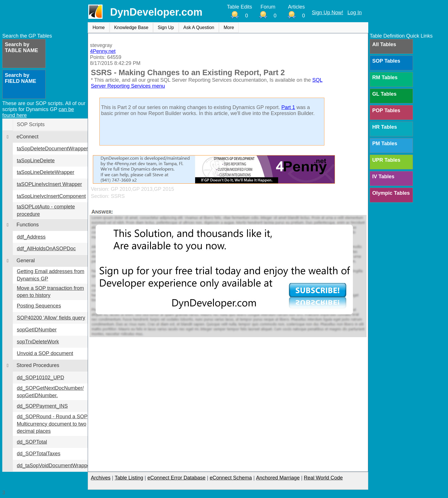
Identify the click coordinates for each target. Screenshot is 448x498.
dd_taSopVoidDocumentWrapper (54, 466)
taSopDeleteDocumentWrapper (52, 149)
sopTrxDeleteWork (38, 342)
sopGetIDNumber (37, 330)
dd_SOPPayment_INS (42, 406)
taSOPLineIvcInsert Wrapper (49, 184)
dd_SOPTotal (32, 442)
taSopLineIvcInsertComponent (51, 196)
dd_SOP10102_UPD (40, 378)
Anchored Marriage (278, 478)
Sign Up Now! (328, 13)
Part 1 (288, 107)
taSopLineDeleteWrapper (46, 172)
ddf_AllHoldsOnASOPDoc (46, 249)
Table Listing (129, 478)
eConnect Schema (231, 478)
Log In (355, 13)
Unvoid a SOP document (45, 353)
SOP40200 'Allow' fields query (51, 318)
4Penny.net (103, 51)
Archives (101, 478)
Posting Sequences (39, 306)
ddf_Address (31, 237)
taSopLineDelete (36, 161)
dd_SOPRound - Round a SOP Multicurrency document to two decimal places (52, 424)
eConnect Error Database (176, 478)
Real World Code (323, 478)
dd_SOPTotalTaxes (39, 454)
